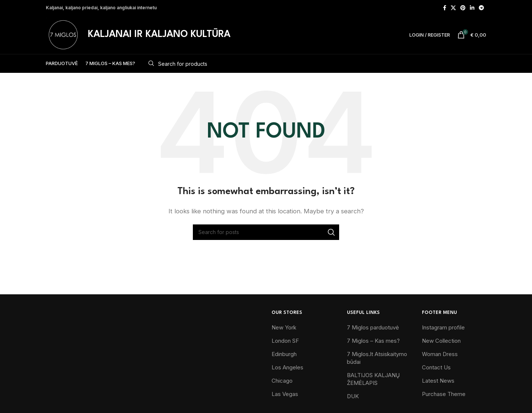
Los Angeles (287, 367)
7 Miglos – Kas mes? (373, 341)
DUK (353, 396)
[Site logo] (63, 34)
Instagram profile (443, 327)
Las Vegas (285, 394)
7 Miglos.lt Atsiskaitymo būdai (377, 358)
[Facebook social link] (445, 8)
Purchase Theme (444, 394)
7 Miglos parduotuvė (373, 327)
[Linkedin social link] (472, 8)
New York (284, 327)
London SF (285, 341)
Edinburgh (284, 354)
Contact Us (436, 367)
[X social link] (453, 8)
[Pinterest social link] (463, 8)
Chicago (282, 381)
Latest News (438, 381)
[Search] (314, 64)
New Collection (441, 341)
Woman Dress (440, 354)
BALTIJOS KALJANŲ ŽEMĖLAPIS (373, 379)
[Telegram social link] (481, 8)
